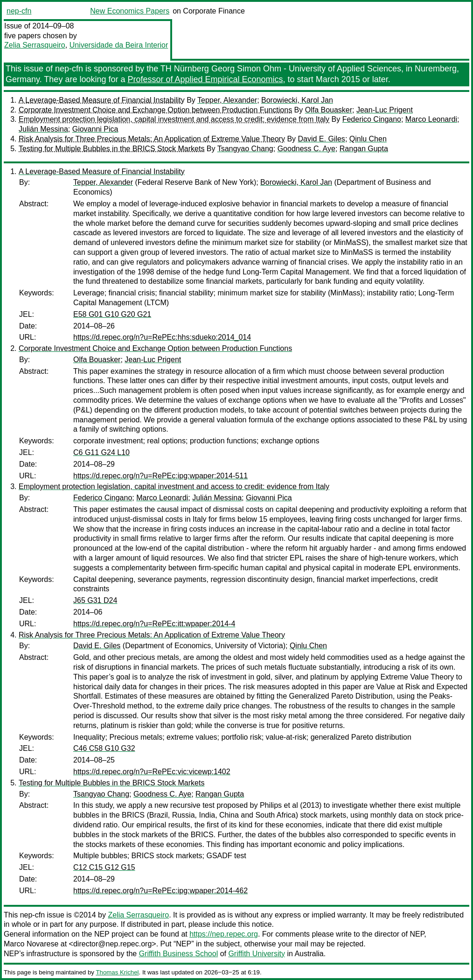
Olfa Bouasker (329, 110)
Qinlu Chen (368, 139)
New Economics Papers (130, 11)
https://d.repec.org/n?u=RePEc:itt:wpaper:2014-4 (154, 624)
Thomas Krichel (117, 972)
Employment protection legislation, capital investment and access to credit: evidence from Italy (174, 119)
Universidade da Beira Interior (119, 45)
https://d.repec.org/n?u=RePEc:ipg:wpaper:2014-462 (160, 891)
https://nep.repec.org (224, 934)
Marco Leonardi (431, 119)
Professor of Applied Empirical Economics (205, 79)
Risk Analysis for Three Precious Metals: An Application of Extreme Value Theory (152, 139)
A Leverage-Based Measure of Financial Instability (102, 100)
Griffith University (257, 954)
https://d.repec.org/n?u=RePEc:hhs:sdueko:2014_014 (162, 337)
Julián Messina (43, 129)
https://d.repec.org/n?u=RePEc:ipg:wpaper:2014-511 (160, 476)
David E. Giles (322, 139)
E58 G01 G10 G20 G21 (112, 314)
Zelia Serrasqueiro (35, 45)
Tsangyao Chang (245, 149)
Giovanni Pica (95, 129)
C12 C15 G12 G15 (104, 867)
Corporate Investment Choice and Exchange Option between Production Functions (155, 110)
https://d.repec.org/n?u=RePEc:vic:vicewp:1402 (152, 772)
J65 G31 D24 (95, 600)
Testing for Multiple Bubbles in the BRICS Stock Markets (111, 149)
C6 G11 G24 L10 (101, 452)
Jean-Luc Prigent (385, 110)
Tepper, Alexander (227, 100)
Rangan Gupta (364, 149)
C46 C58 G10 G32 (104, 748)
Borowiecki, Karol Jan (297, 100)
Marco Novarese (31, 944)
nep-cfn (19, 11)
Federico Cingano (372, 119)
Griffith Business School (179, 954)
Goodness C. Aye (306, 149)
